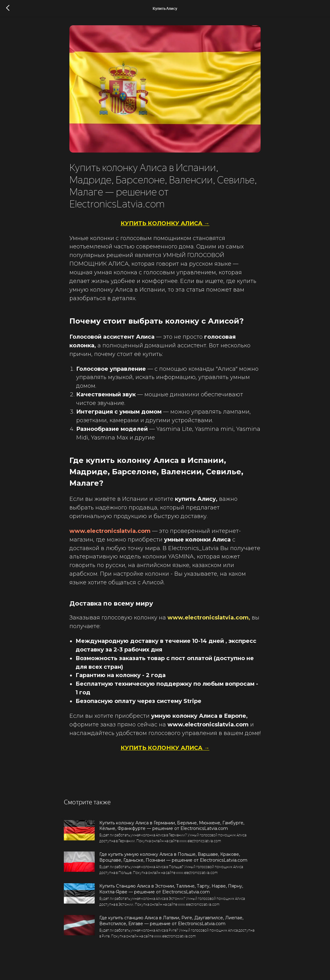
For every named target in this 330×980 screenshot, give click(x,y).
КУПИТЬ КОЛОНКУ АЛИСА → (165, 227)
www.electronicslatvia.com (110, 535)
